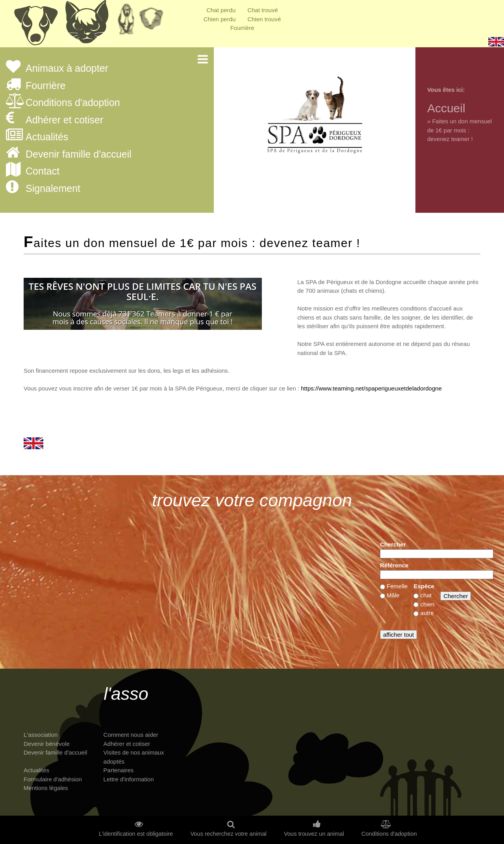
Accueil (446, 108)
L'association (41, 735)
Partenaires (119, 770)
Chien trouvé (264, 19)
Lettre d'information (129, 779)
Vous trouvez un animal (314, 834)
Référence (394, 565)
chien (428, 604)
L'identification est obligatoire (136, 834)
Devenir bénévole (47, 744)
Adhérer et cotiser (64, 120)
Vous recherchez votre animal (228, 834)
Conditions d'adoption (73, 103)
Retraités (126, 22)
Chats (87, 26)
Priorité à (154, 22)
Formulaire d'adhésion (53, 779)
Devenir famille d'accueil (79, 154)
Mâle (393, 595)
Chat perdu (221, 10)
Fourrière (242, 28)
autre (427, 613)
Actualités (47, 137)
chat (426, 595)
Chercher (393, 544)
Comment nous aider (131, 735)
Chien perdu (220, 19)
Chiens (35, 26)
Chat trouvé (263, 10)
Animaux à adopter (67, 69)
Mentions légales (46, 788)
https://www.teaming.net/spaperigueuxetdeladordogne (371, 388)
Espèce (424, 586)
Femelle (397, 586)
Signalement (53, 189)
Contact (43, 171)
